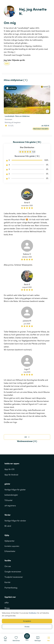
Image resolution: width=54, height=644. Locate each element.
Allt (27, 437)
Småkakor (33, 613)
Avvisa (27, 627)
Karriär (7, 582)
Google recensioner (13, 572)
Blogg (7, 608)
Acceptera (27, 621)
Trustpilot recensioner (14, 577)
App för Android (11, 475)
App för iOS (9, 469)
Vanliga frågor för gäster (15, 490)
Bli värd (8, 526)
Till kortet (8, 500)
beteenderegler (11, 495)
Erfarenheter (10, 551)
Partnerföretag (11, 588)
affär (7, 603)
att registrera (10, 506)
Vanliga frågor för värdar (15, 521)
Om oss (8, 566)
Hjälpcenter (9, 541)
